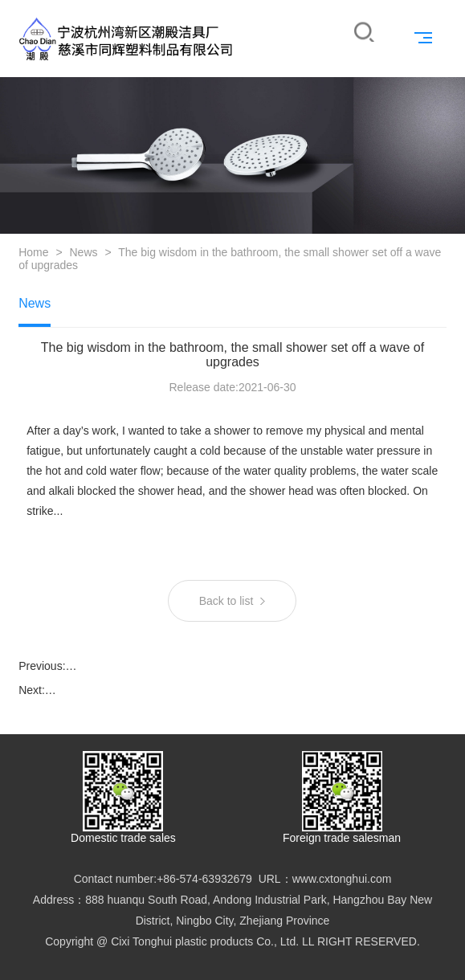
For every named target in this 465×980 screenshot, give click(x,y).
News (83, 252)
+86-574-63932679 (204, 879)
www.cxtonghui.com (342, 879)
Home (33, 252)
